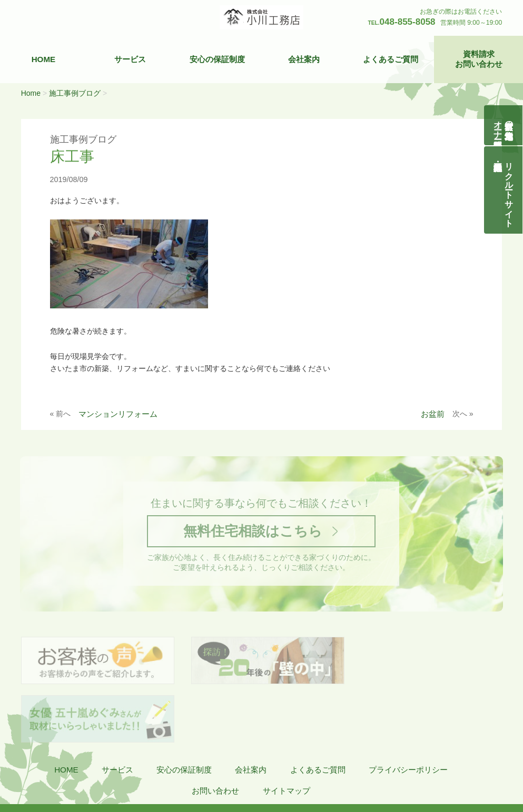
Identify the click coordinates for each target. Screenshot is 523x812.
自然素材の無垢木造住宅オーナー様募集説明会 (504, 125)
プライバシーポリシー (408, 713)
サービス (130, 59)
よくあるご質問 (391, 59)
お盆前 (433, 414)
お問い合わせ (215, 734)
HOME (44, 59)
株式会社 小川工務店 (70, 765)
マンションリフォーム (118, 414)
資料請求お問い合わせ (479, 59)
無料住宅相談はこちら (252, 532)
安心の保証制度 (217, 59)
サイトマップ (287, 734)
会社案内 (304, 59)
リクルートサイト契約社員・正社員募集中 (510, 190)
